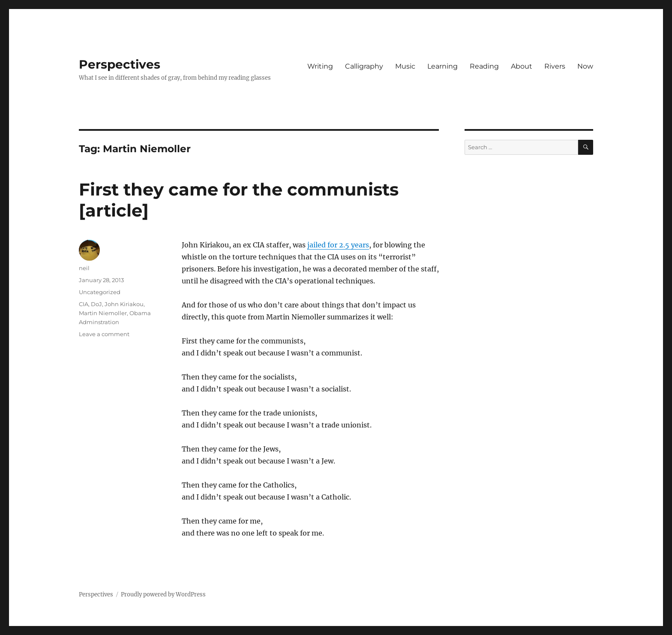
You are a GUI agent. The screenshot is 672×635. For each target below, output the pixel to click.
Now (585, 66)
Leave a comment (104, 334)
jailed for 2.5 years (338, 245)
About (522, 66)
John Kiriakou (124, 304)
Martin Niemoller (103, 313)
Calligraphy (364, 66)
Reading (484, 66)
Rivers (555, 66)
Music (405, 66)
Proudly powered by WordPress (163, 594)
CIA (84, 304)
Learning (442, 66)
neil (84, 268)
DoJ (96, 304)
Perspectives (120, 64)
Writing (320, 66)
